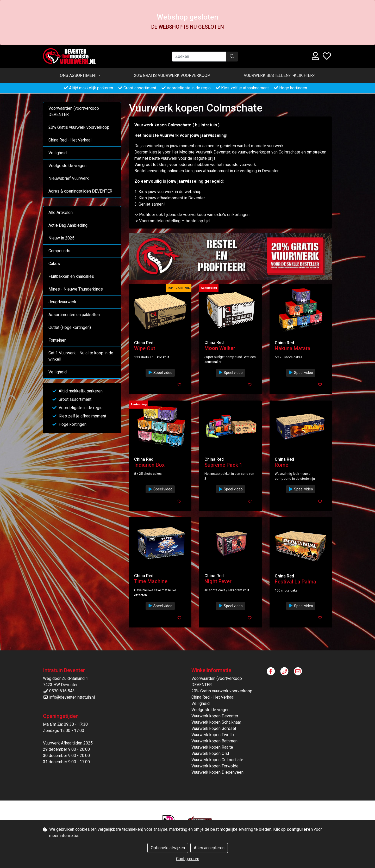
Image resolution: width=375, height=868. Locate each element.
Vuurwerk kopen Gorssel (214, 728)
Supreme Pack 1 (223, 465)
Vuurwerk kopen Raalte (212, 747)
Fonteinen (57, 340)
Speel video (160, 373)
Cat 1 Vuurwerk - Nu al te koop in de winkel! (81, 356)
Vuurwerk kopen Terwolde (215, 766)
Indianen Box (149, 465)
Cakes (54, 264)
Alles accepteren (209, 848)
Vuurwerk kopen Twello (213, 735)
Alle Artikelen (61, 213)
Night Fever (218, 581)
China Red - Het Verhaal (70, 140)
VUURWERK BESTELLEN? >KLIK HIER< (279, 75)
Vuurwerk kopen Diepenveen (217, 772)
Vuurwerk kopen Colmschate (217, 760)
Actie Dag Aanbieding (68, 225)
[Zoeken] (199, 57)
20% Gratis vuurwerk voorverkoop (172, 75)
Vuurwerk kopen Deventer (215, 716)
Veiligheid (58, 153)
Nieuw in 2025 (61, 238)
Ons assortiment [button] (79, 75)
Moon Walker (220, 348)
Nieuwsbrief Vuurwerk (69, 178)
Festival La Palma (295, 582)
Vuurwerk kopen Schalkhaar (216, 722)
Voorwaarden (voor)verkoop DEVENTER (74, 111)
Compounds (59, 251)
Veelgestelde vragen (67, 166)
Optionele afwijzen (168, 848)
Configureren (188, 859)
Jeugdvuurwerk (62, 302)
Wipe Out (145, 348)
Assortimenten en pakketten (74, 315)
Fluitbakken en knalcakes (71, 276)
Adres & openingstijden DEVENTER (80, 191)
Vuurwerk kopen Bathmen (214, 741)
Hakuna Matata (293, 348)
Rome (282, 465)
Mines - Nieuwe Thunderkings (76, 289)
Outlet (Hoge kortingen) (70, 327)
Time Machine (151, 581)
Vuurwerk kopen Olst (210, 753)
